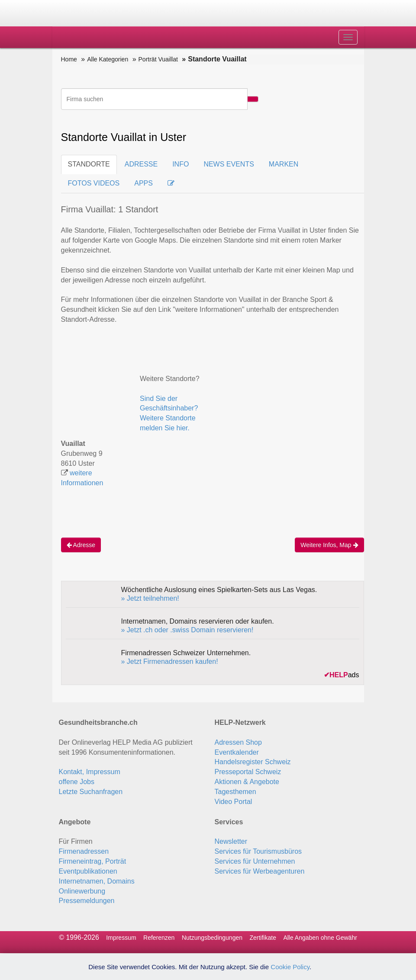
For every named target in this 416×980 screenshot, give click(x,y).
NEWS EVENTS (229, 164)
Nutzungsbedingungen (212, 938)
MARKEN (284, 164)
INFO (181, 164)
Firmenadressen (84, 851)
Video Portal (234, 802)
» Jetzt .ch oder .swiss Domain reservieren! (187, 630)
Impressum (121, 938)
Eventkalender (237, 752)
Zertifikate (263, 938)
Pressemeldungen (87, 901)
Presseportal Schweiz (248, 772)
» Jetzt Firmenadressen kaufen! (170, 661)
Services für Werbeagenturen (260, 871)
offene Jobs (77, 782)
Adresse (81, 545)
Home (69, 59)
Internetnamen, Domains (97, 881)
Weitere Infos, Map (329, 545)
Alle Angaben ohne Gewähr (320, 938)
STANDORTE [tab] (89, 164)
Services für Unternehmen (255, 861)
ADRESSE (141, 164)
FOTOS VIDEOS (94, 183)
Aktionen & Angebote (247, 782)
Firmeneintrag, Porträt (93, 861)
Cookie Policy (290, 967)
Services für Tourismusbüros (258, 851)
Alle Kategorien (108, 59)
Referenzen (159, 938)
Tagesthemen (235, 792)
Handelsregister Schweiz (253, 762)
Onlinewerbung (82, 891)
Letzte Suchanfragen (91, 792)
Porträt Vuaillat (158, 59)
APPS (144, 183)
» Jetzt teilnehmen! (150, 598)
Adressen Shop (238, 742)
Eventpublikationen (88, 871)
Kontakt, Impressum (90, 772)
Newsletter (231, 841)
